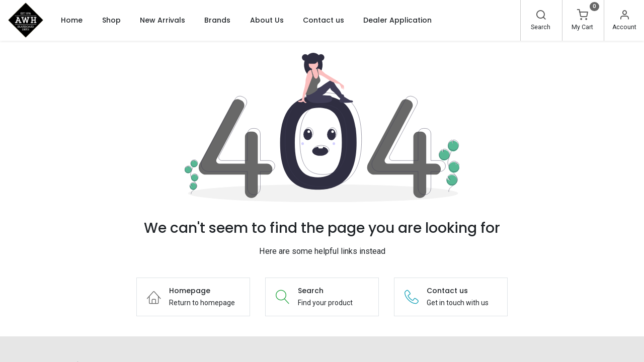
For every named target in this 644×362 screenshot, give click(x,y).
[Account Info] (624, 16)
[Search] (541, 16)
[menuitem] (72, 20)
